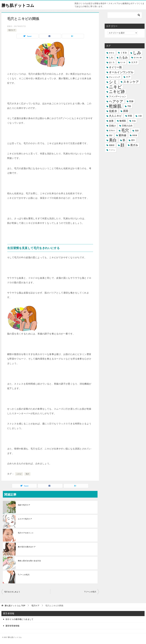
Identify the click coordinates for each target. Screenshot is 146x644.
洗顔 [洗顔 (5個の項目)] (137, 131)
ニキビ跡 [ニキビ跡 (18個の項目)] (117, 92)
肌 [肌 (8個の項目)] (124, 140)
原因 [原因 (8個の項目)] (126, 111)
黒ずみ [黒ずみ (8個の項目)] (134, 145)
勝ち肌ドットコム (19, 5)
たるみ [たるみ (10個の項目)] (123, 57)
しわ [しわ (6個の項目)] (111, 57)
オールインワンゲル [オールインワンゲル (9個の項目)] (121, 72)
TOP (15, 606)
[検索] (125, 15)
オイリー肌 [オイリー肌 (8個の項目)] (115, 67)
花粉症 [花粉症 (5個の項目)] (112, 145)
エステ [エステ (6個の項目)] (134, 62)
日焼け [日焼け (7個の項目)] (112, 126)
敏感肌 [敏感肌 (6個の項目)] (123, 121)
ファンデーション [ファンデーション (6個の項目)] (117, 96)
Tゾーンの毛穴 (24, 575)
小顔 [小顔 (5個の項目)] (140, 116)
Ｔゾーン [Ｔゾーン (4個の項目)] (112, 150)
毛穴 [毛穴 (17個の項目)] (125, 131)
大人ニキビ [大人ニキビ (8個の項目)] (115, 116)
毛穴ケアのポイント (26, 533)
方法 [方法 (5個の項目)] (134, 121)
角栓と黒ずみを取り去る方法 (29, 561)
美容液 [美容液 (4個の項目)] (135, 135)
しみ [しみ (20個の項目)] (137, 53)
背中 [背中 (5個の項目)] (133, 140)
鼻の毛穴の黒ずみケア (27, 547)
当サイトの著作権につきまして (19, 619)
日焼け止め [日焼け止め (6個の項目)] (127, 126)
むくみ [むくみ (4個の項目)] (123, 62)
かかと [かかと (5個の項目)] (112, 53)
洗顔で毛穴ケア (24, 505)
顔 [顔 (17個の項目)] (122, 145)
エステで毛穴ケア (25, 519)
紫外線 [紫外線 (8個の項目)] (122, 135)
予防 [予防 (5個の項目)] (129, 106)
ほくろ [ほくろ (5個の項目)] (112, 62)
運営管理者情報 (12, 626)
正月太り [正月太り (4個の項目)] (112, 130)
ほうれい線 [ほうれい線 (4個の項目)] (138, 57)
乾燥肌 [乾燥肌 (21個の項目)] (115, 106)
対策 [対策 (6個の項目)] (130, 116)
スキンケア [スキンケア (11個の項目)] (131, 82)
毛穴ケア (12, 30)
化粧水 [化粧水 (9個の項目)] (113, 111)
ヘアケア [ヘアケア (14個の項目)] (116, 101)
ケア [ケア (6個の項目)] (128, 77)
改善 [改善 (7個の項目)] (111, 121)
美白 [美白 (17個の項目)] (113, 140)
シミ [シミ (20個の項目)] (113, 82)
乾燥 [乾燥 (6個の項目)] (131, 101)
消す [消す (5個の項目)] (111, 135)
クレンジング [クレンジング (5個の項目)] (114, 77)
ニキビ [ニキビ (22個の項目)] (115, 87)
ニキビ (19, 474)
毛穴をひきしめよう (12, 592)
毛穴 (27, 474)
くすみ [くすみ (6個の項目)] (124, 53)
